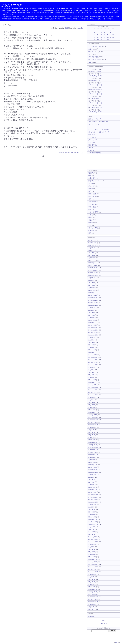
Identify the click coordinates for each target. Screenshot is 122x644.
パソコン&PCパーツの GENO (98, 129)
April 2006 (92, 514)
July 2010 (91, 400)
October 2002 (93, 599)
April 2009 (92, 437)
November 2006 (93, 497)
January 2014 (93, 295)
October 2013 (93, 303)
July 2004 (91, 547)
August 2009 (92, 427)
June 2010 (92, 402)
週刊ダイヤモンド (95, 119)
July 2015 (91, 250)
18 (98, 37)
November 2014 (93, 270)
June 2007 (92, 480)
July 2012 (91, 340)
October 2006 (93, 499)
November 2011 (93, 360)
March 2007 (92, 487)
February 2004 (93, 559)
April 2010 (92, 407)
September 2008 (93, 455)
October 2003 (93, 569)
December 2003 (93, 564)
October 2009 (93, 422)
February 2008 (93, 465)
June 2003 (92, 579)
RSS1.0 (104, 621)
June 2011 (91, 372)
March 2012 (92, 350)
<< (99, 26)
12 (101, 35)
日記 (90, 220)
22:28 (67, 28)
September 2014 (93, 275)
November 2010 (93, 390)
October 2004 (93, 539)
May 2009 (92, 435)
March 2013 (92, 320)
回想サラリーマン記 (95, 181)
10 (95, 35)
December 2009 (93, 417)
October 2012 (93, 332)
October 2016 (93, 240)
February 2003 (93, 589)
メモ (90, 225)
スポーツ (91, 186)
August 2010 (92, 397)
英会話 (91, 148)
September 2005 (93, 524)
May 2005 (92, 534)
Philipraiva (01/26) (96, 85)
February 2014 (93, 293)
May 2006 (92, 512)
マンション (92, 204)
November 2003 (93, 567)
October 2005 (93, 522)
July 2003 (91, 577)
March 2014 (92, 290)
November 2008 (93, 450)
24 (95, 39)
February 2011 (93, 382)
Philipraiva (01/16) (96, 94)
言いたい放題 (93, 228)
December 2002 (93, 594)
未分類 (91, 223)
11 (98, 35)
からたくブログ (12, 5)
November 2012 (93, 330)
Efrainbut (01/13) (95, 98)
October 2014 (93, 273)
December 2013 (93, 298)
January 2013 (93, 325)
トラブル (7, 25)
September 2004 (93, 542)
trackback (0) (78, 152)
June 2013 (92, 313)
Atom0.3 (104, 623)
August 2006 (92, 504)
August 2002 (92, 604)
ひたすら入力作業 (95, 59)
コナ (90, 62)
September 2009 (93, 425)
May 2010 (92, 405)
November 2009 (93, 420)
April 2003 (92, 584)
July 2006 (91, 507)
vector (90, 127)
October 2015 (93, 243)
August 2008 (92, 457)
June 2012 (92, 342)
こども (91, 215)
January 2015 (93, 265)
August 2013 (92, 308)
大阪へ (91, 49)
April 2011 (92, 377)
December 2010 (93, 387)
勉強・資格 (92, 196)
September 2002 (93, 602)
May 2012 (92, 345)
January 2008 (93, 467)
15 (111, 35)
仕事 (90, 199)
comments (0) (68, 152)
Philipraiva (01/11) (96, 103)
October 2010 (93, 392)
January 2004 (93, 562)
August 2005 (92, 527)
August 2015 (92, 248)
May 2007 (92, 482)
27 (105, 39)
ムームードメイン (95, 124)
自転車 (91, 189)
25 (98, 39)
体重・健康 (92, 194)
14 (108, 35)
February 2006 (93, 519)
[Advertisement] (94, 161)
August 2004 (92, 544)
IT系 (90, 209)
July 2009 (91, 430)
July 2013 (91, 310)
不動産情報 (92, 202)
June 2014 (92, 283)
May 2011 (91, 375)
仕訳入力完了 (93, 52)
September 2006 (93, 502)
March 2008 (92, 462)
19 (101, 37)
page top (117, 642)
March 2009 (92, 440)
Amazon (91, 150)
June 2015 (92, 253)
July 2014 (91, 280)
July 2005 (91, 529)
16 (113, 35)
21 (108, 37)
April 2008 (92, 460)
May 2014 (92, 285)
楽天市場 (91, 135)
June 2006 (92, 509)
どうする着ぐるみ (95, 46)
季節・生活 (92, 207)
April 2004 (92, 554)
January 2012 (93, 355)
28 (108, 39)
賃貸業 (91, 173)
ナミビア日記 (93, 212)
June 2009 (92, 432)
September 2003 (93, 572)
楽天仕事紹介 (93, 145)
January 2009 (93, 445)
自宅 (90, 233)
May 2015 (92, 255)
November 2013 (93, 300)
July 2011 (91, 370)
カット (91, 54)
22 (111, 37)
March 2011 (92, 380)
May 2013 (92, 315)
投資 (90, 176)
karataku (80, 28)
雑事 (60, 152)
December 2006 (93, 494)
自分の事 (91, 178)
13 (105, 35)
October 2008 (93, 452)
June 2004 (92, 549)
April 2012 (92, 347)
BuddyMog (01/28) (96, 76)
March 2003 (92, 587)
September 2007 (93, 472)
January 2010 (93, 415)
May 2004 (92, 552)
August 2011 (92, 367)
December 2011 (93, 357)
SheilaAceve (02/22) (96, 71)
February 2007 (93, 489)
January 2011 (93, 385)
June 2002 (92, 609)
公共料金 (91, 230)
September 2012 (93, 335)
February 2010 (93, 412)
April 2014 (92, 288)
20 (105, 37)
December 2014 (93, 268)
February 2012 (93, 352)
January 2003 (93, 592)
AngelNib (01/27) (96, 80)
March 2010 (92, 410)
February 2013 (93, 322)
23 (113, 37)
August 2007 (92, 475)
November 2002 (93, 597)
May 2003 (92, 582)
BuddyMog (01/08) (96, 107)
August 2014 (92, 278)
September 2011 (93, 365)
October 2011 (93, 362)
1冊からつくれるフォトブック (99, 132)
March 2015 (92, 260)
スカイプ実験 (93, 57)
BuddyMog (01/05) (96, 112)
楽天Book (92, 142)
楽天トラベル (93, 140)
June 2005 (92, 532)
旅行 (90, 191)
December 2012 (93, 327)
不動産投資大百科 (95, 153)
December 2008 (93, 447)
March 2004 (92, 557)
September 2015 (93, 245)
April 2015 (92, 258)
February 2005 (93, 537)
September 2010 (93, 395)
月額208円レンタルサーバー (98, 122)
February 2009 (93, 442)
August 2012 (92, 337)
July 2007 (91, 477)
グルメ (91, 183)
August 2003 (92, 574)
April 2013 (92, 317)
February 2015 (93, 263)
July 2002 (91, 607)
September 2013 (93, 305)
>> (109, 26)
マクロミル (92, 137)
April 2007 (92, 485)
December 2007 (93, 470)
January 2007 (93, 492)
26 (101, 39)
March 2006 (92, 517)
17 (95, 37)
